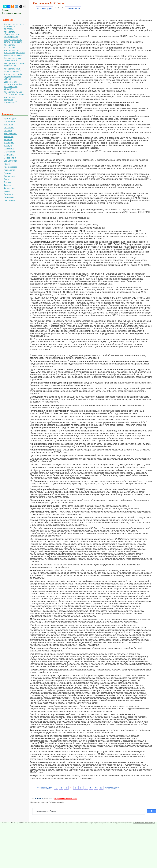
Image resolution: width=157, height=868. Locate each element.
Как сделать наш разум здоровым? (12, 70)
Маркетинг (9, 149)
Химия (7, 191)
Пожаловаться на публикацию (144, 823)
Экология (8, 194)
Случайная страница (11, 13)
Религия (8, 173)
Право (7, 164)
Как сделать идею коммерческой (12, 59)
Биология (8, 124)
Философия (9, 188)
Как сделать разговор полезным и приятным (14, 26)
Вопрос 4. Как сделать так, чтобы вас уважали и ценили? (13, 85)
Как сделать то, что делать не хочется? (13, 41)
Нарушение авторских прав (66, 799)
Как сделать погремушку (9, 46)
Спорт (7, 179)
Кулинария (9, 143)
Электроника (10, 200)
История (8, 140)
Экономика (9, 197)
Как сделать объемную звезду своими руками (12, 34)
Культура (8, 146)
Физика (7, 185)
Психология (9, 170)
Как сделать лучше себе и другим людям (14, 93)
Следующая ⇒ (73, 8)
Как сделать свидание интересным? (10, 100)
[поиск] (90, 811)
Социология (9, 176)
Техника (8, 182)
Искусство (9, 137)
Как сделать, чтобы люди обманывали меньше (13, 76)
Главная (6, 10)
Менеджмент (10, 158)
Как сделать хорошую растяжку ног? (14, 65)
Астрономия (10, 121)
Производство (10, 167)
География (9, 127)
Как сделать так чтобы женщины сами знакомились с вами (14, 53)
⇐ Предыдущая (45, 8)
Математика (10, 152)
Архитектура (10, 118)
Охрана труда (10, 161)
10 (101, 788)
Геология (8, 130)
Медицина (9, 155)
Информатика (10, 134)
